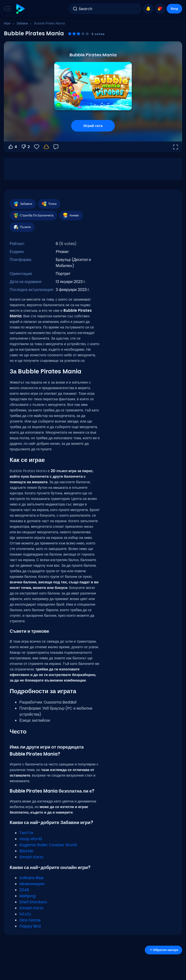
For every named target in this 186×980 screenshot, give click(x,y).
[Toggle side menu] (6, 9)
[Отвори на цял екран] (175, 147)
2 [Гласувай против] (25, 147)
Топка (49, 204)
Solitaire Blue (31, 878)
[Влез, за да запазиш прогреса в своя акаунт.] (46, 147)
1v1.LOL (25, 914)
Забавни (22, 23)
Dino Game (30, 920)
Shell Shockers (33, 902)
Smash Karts (31, 857)
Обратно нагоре (163, 950)
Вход (174, 9)
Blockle (26, 851)
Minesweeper (32, 884)
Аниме (71, 215)
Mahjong (27, 896)
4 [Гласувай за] (12, 147)
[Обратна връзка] (56, 147)
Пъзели (22, 227)
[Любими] (37, 147)
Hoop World (31, 839)
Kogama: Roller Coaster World (48, 845)
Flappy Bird (30, 926)
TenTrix (26, 833)
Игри (7, 23)
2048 (24, 890)
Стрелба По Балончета (33, 215)
